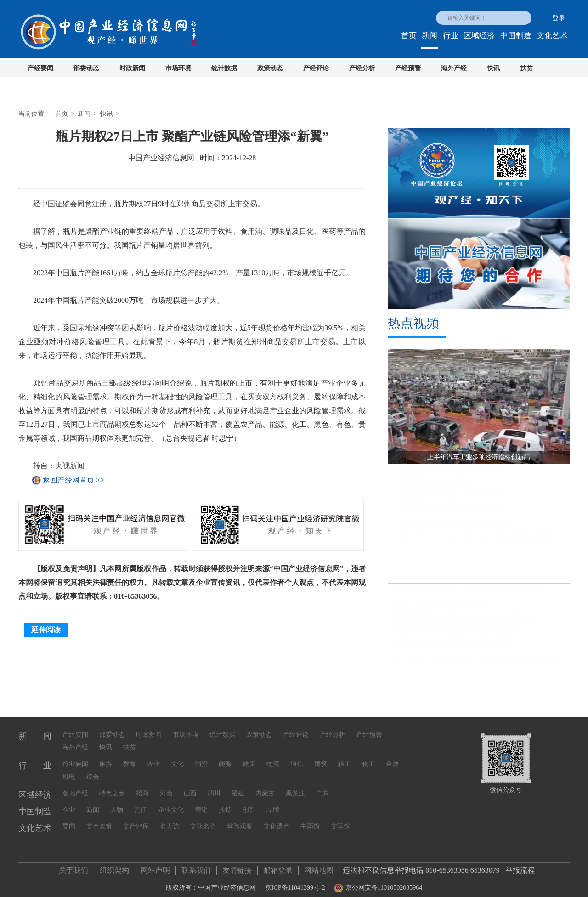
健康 (249, 758)
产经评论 (316, 68)
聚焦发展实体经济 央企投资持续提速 (451, 513)
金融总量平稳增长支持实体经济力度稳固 (450, 649)
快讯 (493, 68)
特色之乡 (112, 788)
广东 (322, 788)
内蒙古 (265, 788)
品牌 (273, 804)
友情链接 (237, 867)
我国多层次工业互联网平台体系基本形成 (456, 527)
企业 (69, 804)
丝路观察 (240, 821)
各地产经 (75, 788)
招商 (142, 788)
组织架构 (114, 867)
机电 (69, 771)
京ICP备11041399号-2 (295, 885)
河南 (166, 788)
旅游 (106, 758)
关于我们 (73, 867)
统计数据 (224, 68)
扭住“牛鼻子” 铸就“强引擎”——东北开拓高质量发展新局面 (475, 663)
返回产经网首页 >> (73, 480)
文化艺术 (552, 36)
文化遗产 (277, 821)
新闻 (430, 35)
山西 (190, 788)
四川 (214, 788)
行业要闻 (75, 758)
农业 (153, 758)
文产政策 (99, 821)
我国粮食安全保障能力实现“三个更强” (452, 499)
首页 (409, 36)
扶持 (225, 804)
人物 (117, 804)
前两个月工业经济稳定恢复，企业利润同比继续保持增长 (479, 541)
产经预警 (408, 68)
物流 (273, 758)
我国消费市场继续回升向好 (437, 485)
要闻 (69, 821)
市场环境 (178, 68)
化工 (368, 758)
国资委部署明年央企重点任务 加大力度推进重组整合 (467, 622)
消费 (201, 758)
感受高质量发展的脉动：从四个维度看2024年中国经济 (469, 594)
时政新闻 (132, 68)
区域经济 (479, 36)
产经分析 (362, 68)
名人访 (170, 821)
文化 (177, 758)
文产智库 (136, 821)
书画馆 (310, 821)
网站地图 (319, 867)
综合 (93, 771)
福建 (238, 788)
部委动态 (86, 68)
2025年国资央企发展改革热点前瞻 (440, 608)
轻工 (345, 758)
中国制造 (516, 36)
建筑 (321, 758)
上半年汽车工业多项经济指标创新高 (450, 472)
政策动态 (270, 68)
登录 (559, 18)
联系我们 (196, 867)
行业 (451, 36)
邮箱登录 (278, 867)
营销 (201, 804)
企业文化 (171, 804)
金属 (392, 758)
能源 (225, 758)
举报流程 (520, 867)
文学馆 (340, 821)
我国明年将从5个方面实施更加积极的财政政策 (458, 635)
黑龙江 (295, 788)
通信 (297, 758)
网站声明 (155, 867)
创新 (249, 804)
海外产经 (454, 68)
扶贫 (526, 68)
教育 (130, 758)
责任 (141, 804)
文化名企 (203, 821)
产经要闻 (40, 68)
